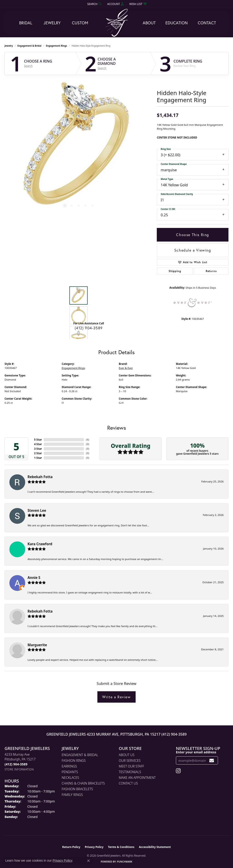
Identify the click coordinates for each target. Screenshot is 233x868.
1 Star (38, 458)
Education (177, 23)
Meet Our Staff (131, 766)
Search (28, 66)
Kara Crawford (40, 544)
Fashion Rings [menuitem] (74, 761)
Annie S (34, 578)
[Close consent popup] (89, 861)
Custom (80, 23)
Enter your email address (196, 752)
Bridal (26, 23)
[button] (94, 4)
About (149, 23)
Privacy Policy (94, 847)
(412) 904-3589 (89, 328)
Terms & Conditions (121, 847)
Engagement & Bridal (29, 46)
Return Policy (71, 847)
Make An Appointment (137, 778)
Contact (207, 23)
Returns (211, 271)
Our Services (130, 761)
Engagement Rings (57, 46)
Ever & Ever (126, 368)
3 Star (38, 449)
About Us (127, 755)
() (87, 440)
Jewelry (52, 23)
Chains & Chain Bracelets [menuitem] (83, 783)
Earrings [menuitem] (69, 766)
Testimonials (130, 772)
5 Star (38, 440)
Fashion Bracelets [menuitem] (77, 789)
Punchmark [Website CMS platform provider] (125, 862)
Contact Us (128, 783)
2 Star (38, 453)
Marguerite (37, 645)
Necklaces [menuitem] (70, 778)
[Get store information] (19, 769)
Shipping (175, 271)
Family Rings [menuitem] (72, 795)
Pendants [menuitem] (70, 772)
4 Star (38, 444)
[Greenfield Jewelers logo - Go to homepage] (116, 23)
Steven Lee (37, 510)
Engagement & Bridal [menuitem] (80, 755)
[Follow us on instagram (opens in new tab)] (178, 771)
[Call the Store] (16, 764)
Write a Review (116, 697)
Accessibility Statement (155, 847)
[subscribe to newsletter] (212, 761)
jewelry (9, 46)
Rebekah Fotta (40, 477)
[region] (79, 148)
